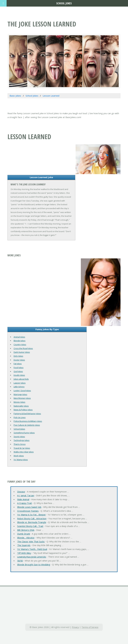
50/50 (20, 561)
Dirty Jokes (18, 356)
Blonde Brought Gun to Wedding (34, 564)
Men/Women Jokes (22, 398)
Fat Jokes (18, 364)
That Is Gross (20, 444)
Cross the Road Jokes (23, 348)
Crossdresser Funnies (28, 511)
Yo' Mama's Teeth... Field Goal (32, 549)
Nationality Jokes (21, 406)
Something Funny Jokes (24, 433)
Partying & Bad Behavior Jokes (27, 414)
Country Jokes (20, 344)
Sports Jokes (19, 437)
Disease (21, 492)
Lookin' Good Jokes (22, 391)
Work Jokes (19, 456)
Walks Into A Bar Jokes (24, 452)
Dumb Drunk (24, 534)
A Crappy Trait (25, 503)
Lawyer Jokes (20, 383)
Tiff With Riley (24, 553)
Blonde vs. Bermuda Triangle (32, 522)
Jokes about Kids (21, 379)
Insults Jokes (19, 375)
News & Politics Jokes (23, 410)
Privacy (75, 627)
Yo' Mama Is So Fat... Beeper (32, 515)
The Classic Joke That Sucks (31, 541)
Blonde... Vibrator (26, 538)
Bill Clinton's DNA (26, 530)
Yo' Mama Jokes (21, 460)
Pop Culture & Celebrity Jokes (27, 425)
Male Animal (23, 499)
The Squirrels (24, 545)
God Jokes (18, 371)
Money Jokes (19, 402)
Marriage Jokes (20, 394)
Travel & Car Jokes (22, 448)
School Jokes (19, 429)
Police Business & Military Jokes (28, 421)
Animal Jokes (19, 337)
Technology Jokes (22, 440)
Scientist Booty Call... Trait (30, 526)
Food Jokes (19, 368)
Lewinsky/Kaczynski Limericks (32, 557)
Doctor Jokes (19, 360)
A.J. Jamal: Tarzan (26, 495)
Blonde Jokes (20, 341)
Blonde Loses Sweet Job (29, 507)
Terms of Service (90, 627)
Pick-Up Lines (20, 417)
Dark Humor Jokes (22, 352)
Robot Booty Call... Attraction (32, 518)
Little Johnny (19, 387)
